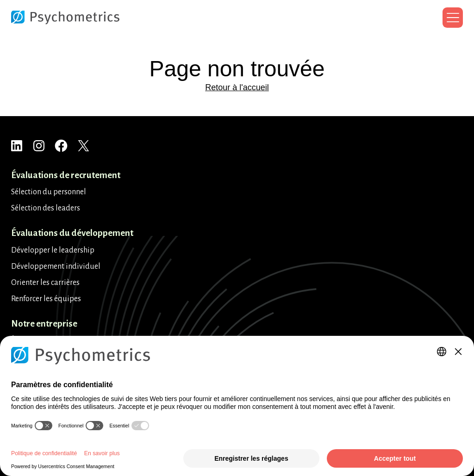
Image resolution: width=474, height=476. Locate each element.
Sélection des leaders (46, 208)
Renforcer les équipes (46, 299)
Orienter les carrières (45, 283)
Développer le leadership (53, 250)
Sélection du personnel (49, 192)
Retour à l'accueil (237, 87)
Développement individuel (56, 266)
